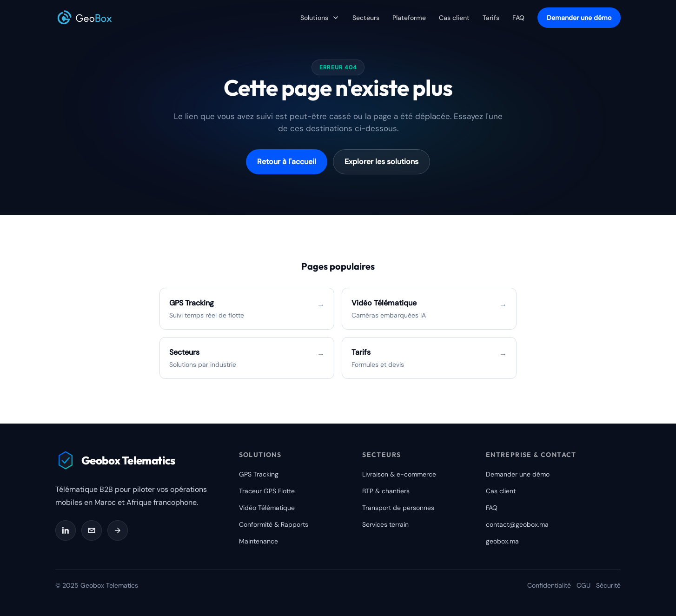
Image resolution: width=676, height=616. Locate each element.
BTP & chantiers (386, 491)
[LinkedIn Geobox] (66, 530)
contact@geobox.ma (517, 524)
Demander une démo (579, 18)
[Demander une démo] (118, 530)
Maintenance (258, 541)
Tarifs (491, 18)
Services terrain (385, 524)
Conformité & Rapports (274, 524)
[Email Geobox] (92, 530)
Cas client (454, 18)
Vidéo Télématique (267, 508)
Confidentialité (549, 585)
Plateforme (409, 18)
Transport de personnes (398, 508)
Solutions (320, 18)
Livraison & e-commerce (399, 474)
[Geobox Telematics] (85, 18)
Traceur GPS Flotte (267, 491)
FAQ (518, 18)
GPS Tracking (259, 474)
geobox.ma (502, 541)
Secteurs (366, 18)
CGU (583, 585)
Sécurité (608, 585)
